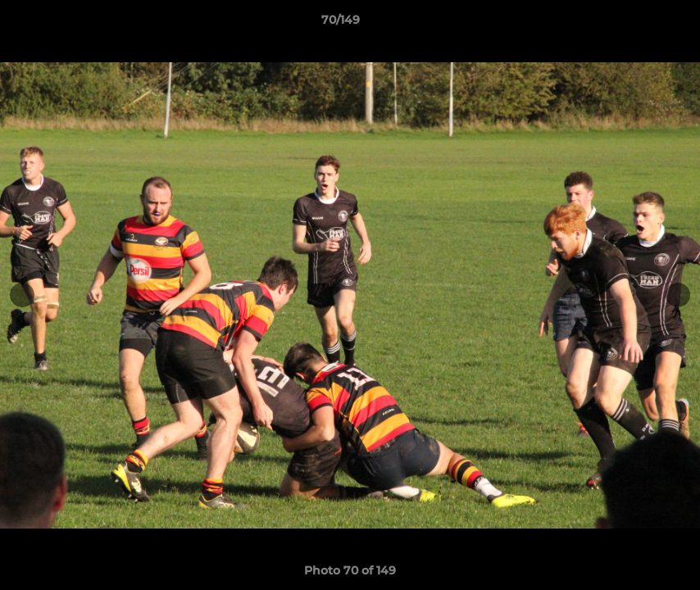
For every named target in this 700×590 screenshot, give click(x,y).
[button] (631, 24)
